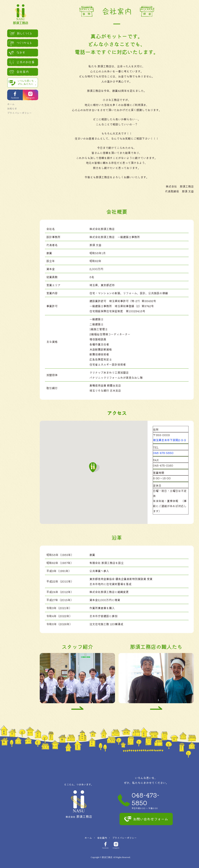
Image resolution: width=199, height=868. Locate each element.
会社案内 (102, 838)
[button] (94, 467)
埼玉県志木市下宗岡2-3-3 (169, 440)
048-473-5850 (163, 453)
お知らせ (10, 106)
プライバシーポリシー (18, 110)
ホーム (9, 102)
